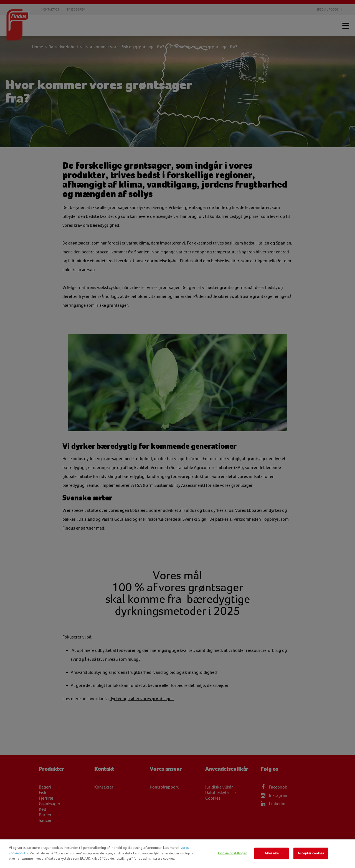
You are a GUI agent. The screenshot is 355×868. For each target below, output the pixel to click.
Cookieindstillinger (232, 853)
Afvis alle (271, 853)
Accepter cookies (311, 853)
